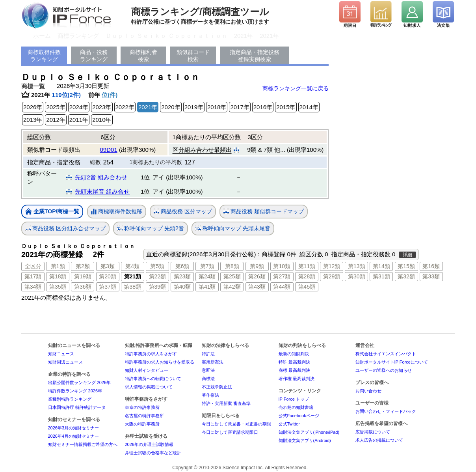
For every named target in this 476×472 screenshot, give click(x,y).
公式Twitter (289, 424)
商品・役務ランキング (94, 56)
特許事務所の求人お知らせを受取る (160, 362)
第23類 (182, 276)
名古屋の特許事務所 (144, 416)
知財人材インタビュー (147, 370)
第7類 (207, 266)
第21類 (132, 276)
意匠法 (208, 370)
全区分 (33, 266)
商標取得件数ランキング (44, 56)
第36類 (83, 287)
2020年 (171, 107)
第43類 (257, 287)
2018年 (217, 107)
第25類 (232, 276)
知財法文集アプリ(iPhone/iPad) (309, 432)
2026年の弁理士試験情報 (149, 444)
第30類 (357, 276)
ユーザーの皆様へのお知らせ (384, 370)
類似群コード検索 (193, 56)
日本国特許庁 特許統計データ (77, 407)
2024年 (79, 107)
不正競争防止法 (217, 387)
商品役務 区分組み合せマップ (65, 229)
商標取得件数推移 (117, 212)
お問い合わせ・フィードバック (386, 411)
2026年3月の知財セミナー (74, 428)
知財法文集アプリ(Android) (305, 440)
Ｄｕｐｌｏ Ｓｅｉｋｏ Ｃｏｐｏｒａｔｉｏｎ (166, 36)
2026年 (33, 107)
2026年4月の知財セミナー (74, 436)
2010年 (102, 120)
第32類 (406, 276)
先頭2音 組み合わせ (101, 177)
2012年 (56, 120)
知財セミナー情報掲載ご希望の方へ (83, 444)
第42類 (232, 287)
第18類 (58, 276)
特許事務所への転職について (153, 379)
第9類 (257, 266)
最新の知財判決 (294, 354)
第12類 (332, 266)
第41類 (207, 287)
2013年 (33, 120)
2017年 (240, 107)
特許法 (208, 354)
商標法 (208, 379)
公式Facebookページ (299, 416)
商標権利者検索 (143, 56)
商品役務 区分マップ (183, 212)
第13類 (357, 266)
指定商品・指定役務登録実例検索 (255, 56)
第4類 (132, 266)
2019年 (194, 107)
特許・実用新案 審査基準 (226, 403)
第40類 (182, 287)
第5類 (157, 266)
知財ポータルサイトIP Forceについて (392, 362)
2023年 (102, 107)
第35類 (58, 287)
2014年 (309, 107)
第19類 (83, 276)
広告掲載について (373, 432)
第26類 (257, 276)
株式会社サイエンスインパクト (386, 354)
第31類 (381, 276)
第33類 (431, 276)
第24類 (207, 276)
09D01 (109, 150)
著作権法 (210, 395)
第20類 (108, 276)
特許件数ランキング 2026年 (75, 391)
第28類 (307, 276)
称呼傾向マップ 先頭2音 (151, 229)
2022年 (125, 107)
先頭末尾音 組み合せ (102, 191)
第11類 (307, 266)
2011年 (79, 120)
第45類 (307, 287)
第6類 (182, 266)
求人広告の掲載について (379, 440)
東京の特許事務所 (142, 407)
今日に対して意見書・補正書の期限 (236, 424)
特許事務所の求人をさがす (151, 354)
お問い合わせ (368, 391)
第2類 (83, 266)
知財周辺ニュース (65, 362)
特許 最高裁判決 (294, 362)
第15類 (406, 266)
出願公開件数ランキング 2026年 (80, 382)
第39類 (158, 287)
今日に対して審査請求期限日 (230, 432)
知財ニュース (61, 354)
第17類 (33, 276)
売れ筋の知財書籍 (296, 407)
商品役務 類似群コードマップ (264, 212)
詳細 (407, 255)
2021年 (244, 36)
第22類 (158, 276)
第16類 (431, 266)
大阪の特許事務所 (142, 424)
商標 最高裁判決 (294, 370)
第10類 (282, 266)
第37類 (108, 287)
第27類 (282, 276)
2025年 (56, 107)
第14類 (381, 266)
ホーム (42, 36)
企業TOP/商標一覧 (52, 212)
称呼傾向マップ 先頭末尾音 (233, 229)
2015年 (286, 107)
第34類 (33, 287)
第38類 (132, 287)
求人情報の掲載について (149, 387)
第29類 (332, 276)
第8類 (232, 266)
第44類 (282, 287)
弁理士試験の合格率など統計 (153, 453)
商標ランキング (78, 36)
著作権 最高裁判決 (297, 379)
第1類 (58, 266)
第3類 (108, 266)
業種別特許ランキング (70, 399)
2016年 (263, 107)
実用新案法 (213, 362)
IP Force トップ (294, 399)
